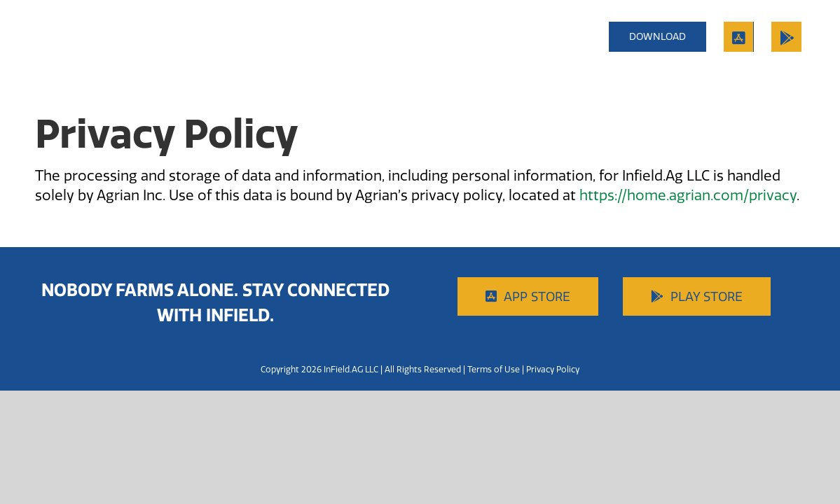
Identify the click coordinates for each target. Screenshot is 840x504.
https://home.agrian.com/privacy (688, 195)
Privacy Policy (553, 369)
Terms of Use (494, 369)
